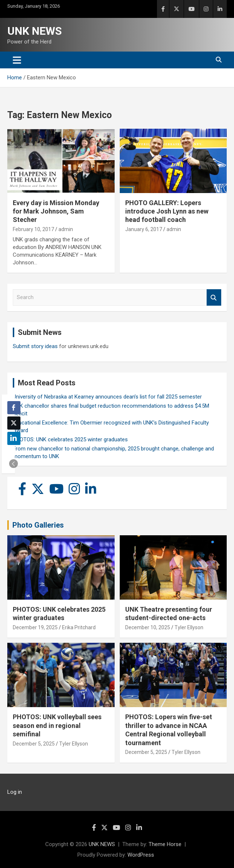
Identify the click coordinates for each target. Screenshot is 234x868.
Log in (15, 792)
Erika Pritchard (79, 627)
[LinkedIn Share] (14, 438)
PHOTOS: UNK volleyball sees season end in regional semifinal (57, 725)
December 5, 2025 (34, 744)
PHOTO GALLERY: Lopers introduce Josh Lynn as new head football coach (167, 211)
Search (214, 297)
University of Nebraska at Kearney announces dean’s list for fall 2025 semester (107, 397)
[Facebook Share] (14, 408)
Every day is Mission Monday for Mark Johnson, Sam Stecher (56, 211)
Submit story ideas (35, 346)
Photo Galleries (38, 525)
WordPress (141, 855)
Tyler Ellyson (189, 627)
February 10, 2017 (33, 229)
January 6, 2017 (144, 229)
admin (66, 229)
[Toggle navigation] (17, 60)
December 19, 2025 (35, 627)
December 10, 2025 (148, 627)
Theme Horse (165, 844)
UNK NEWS (34, 31)
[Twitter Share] (14, 423)
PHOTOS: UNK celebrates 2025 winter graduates (70, 439)
